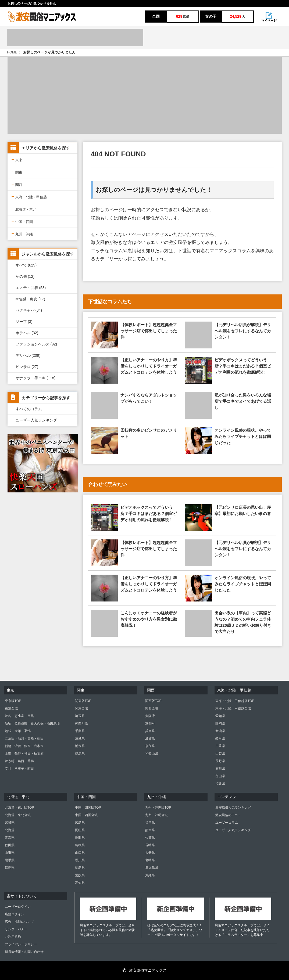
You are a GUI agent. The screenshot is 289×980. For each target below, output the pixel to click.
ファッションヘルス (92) (36, 344)
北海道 (10, 830)
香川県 (80, 860)
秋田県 (10, 845)
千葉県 (80, 731)
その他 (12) (25, 276)
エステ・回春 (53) (31, 288)
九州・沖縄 (22, 234)
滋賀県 (150, 738)
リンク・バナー (16, 929)
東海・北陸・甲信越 (29, 197)
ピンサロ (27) (27, 367)
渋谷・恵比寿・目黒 (19, 716)
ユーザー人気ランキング (36, 420)
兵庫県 (150, 731)
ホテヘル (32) (27, 333)
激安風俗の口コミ (228, 815)
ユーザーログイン (18, 907)
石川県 (220, 769)
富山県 (220, 776)
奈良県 (150, 746)
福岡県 (150, 823)
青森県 (10, 838)
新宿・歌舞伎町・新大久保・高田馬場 (32, 723)
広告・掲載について (19, 922)
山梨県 (220, 754)
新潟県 (220, 731)
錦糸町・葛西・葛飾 (19, 761)
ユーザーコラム (227, 823)
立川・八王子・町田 (19, 769)
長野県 (220, 761)
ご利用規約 (13, 937)
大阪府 (150, 716)
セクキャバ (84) (29, 310)
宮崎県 (150, 860)
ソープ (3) (24, 322)
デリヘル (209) (28, 355)
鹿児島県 (152, 868)
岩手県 (10, 860)
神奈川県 (81, 723)
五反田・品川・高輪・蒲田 (24, 738)
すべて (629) (26, 265)
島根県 (80, 845)
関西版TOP (153, 701)
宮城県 (10, 823)
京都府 (150, 723)
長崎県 (150, 845)
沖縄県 (150, 875)
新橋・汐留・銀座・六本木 (24, 746)
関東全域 (81, 708)
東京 (17, 159)
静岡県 (220, 723)
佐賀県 (150, 838)
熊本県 (150, 830)
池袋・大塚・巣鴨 (18, 731)
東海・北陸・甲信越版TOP (235, 701)
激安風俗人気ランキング (233, 808)
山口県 (80, 853)
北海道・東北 (24, 209)
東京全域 (11, 708)
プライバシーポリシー (21, 944)
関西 (17, 184)
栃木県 (80, 746)
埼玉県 (80, 716)
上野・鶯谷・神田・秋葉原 (24, 754)
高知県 (80, 883)
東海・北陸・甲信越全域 (233, 708)
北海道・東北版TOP (19, 808)
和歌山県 (152, 754)
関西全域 (152, 708)
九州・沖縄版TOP (158, 808)
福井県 (220, 784)
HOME (12, 52)
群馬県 (80, 754)
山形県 (10, 853)
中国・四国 (22, 221)
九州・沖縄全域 (156, 815)
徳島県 (80, 868)
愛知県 (220, 716)
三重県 (220, 746)
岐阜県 (220, 738)
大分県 (150, 853)
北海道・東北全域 (18, 815)
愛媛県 (80, 875)
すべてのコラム (29, 409)
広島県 (80, 823)
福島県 (10, 868)
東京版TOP (13, 701)
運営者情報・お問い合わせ (24, 952)
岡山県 (80, 830)
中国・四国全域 (86, 815)
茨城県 (80, 738)
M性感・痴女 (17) (30, 299)
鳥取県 (80, 838)
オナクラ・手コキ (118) (36, 378)
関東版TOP (83, 701)
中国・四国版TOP (88, 808)
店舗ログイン (15, 914)
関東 (17, 172)
